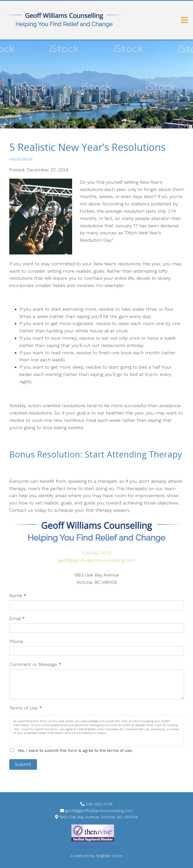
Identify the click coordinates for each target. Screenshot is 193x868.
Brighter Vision (109, 856)
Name (18, 596)
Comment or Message (35, 664)
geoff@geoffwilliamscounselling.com (96, 560)
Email (17, 618)
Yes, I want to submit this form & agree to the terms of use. (75, 750)
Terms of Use (26, 708)
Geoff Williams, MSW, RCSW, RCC (96, 846)
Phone (16, 641)
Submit (23, 764)
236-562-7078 (96, 553)
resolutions (21, 159)
